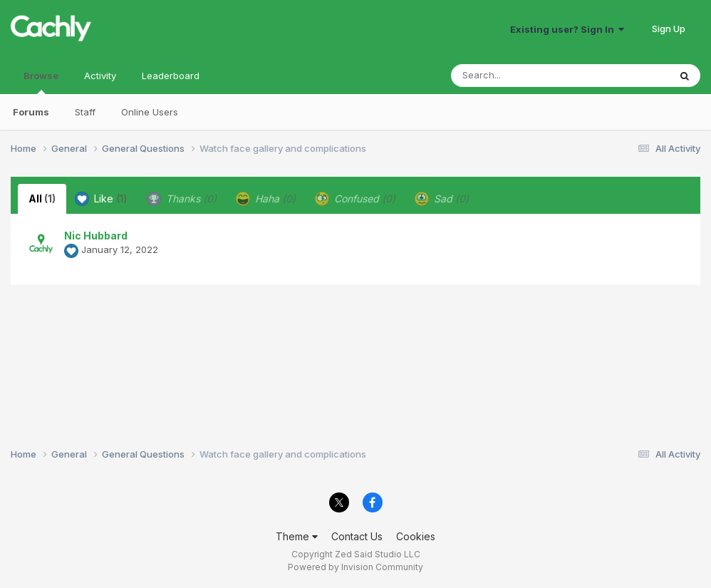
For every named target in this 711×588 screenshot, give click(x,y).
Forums (31, 112)
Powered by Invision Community (355, 567)
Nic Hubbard (96, 236)
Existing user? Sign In (567, 29)
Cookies (416, 536)
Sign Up (669, 29)
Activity (100, 76)
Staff (85, 112)
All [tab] (42, 198)
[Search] (521, 76)
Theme (297, 536)
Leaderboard (171, 76)
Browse (41, 82)
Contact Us (357, 536)
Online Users (150, 112)
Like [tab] (101, 199)
